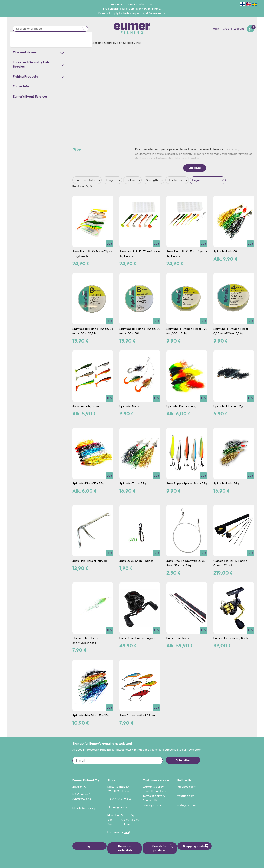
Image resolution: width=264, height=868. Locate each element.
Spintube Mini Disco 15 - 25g (91, 715)
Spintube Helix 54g (226, 483)
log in (216, 29)
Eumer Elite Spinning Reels (231, 638)
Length (111, 180)
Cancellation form (154, 791)
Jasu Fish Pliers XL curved (90, 561)
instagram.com (187, 805)
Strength (152, 180)
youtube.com (186, 796)
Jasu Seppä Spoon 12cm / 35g (187, 483)
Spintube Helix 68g (226, 251)
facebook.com (187, 787)
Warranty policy (153, 787)
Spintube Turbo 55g (133, 483)
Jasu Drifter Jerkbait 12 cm (137, 715)
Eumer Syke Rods (178, 638)
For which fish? (86, 180)
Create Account (233, 29)
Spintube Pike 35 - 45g (181, 406)
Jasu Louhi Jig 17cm (86, 406)
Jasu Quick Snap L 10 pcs (136, 561)
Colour (131, 180)
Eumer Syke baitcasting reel (138, 638)
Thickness (176, 180)
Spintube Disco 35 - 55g (88, 483)
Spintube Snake (130, 406)
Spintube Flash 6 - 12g (228, 406)
